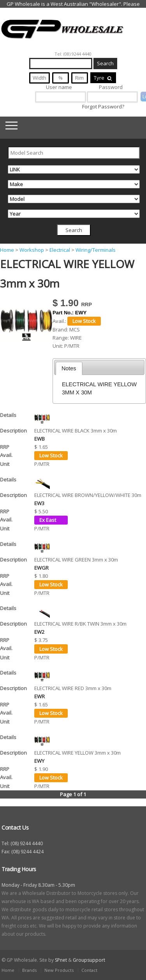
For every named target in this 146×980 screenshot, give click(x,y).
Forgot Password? (103, 106)
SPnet (61, 960)
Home (7, 250)
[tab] (69, 368)
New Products (59, 970)
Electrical (60, 250)
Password (111, 87)
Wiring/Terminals (96, 250)
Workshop (32, 250)
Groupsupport (89, 960)
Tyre (103, 78)
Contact (89, 970)
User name (59, 87)
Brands (29, 970)
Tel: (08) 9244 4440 (73, 54)
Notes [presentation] (69, 368)
